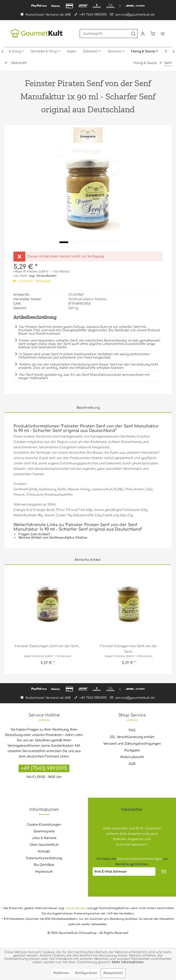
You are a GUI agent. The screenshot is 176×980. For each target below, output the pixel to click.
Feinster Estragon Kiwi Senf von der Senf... (129, 649)
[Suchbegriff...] (109, 34)
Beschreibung (88, 408)
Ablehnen (61, 973)
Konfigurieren (86, 973)
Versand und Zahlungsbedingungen (132, 744)
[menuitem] (109, 34)
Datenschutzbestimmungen (140, 859)
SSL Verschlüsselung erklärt (132, 737)
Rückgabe (132, 750)
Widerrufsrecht (132, 757)
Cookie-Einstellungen (44, 825)
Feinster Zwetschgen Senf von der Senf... (47, 646)
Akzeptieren (113, 973)
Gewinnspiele (44, 831)
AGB (132, 764)
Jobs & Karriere (44, 838)
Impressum (44, 872)
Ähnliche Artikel (88, 560)
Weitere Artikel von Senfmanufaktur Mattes (50, 538)
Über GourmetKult (44, 845)
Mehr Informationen (128, 962)
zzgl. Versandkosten (43, 276)
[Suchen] (133, 34)
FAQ (132, 730)
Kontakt (44, 851)
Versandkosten (76, 908)
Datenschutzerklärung (44, 858)
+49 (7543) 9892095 (44, 768)
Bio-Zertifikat (44, 865)
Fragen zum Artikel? (32, 534)
